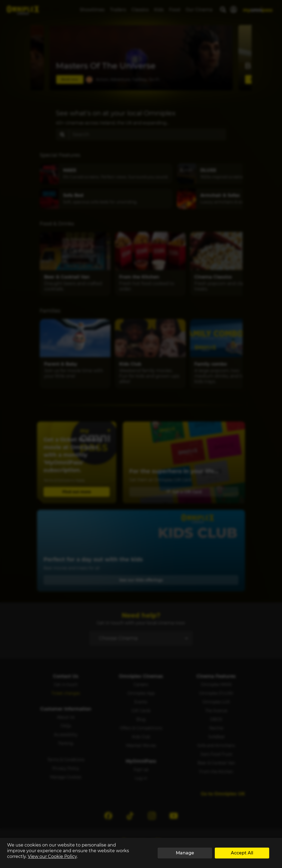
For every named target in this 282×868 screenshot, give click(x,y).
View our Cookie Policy (52, 856)
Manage (185, 853)
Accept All (242, 853)
